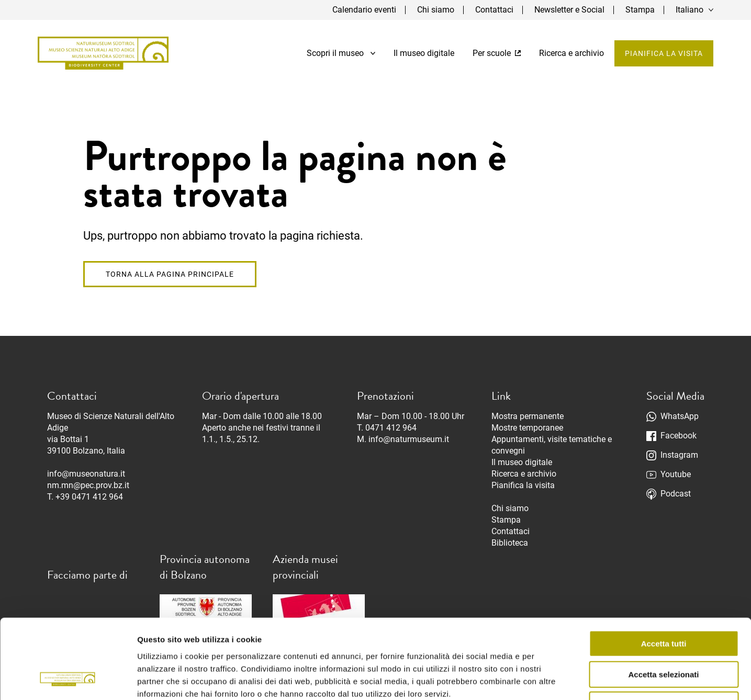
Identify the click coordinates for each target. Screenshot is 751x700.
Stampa (640, 10)
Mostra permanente (528, 416)
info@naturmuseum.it (409, 439)
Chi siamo (436, 10)
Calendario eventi (364, 10)
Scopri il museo (341, 53)
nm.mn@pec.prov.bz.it (88, 485)
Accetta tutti (664, 572)
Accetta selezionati (663, 603)
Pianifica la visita (664, 53)
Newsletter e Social (569, 10)
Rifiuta (664, 633)
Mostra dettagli (551, 679)
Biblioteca (510, 543)
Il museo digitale (424, 53)
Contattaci (494, 10)
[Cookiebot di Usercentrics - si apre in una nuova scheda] (68, 680)
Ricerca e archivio (571, 53)
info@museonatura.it (86, 474)
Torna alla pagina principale (170, 274)
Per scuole (497, 53)
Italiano (690, 10)
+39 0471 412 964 (89, 497)
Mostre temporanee (527, 428)
